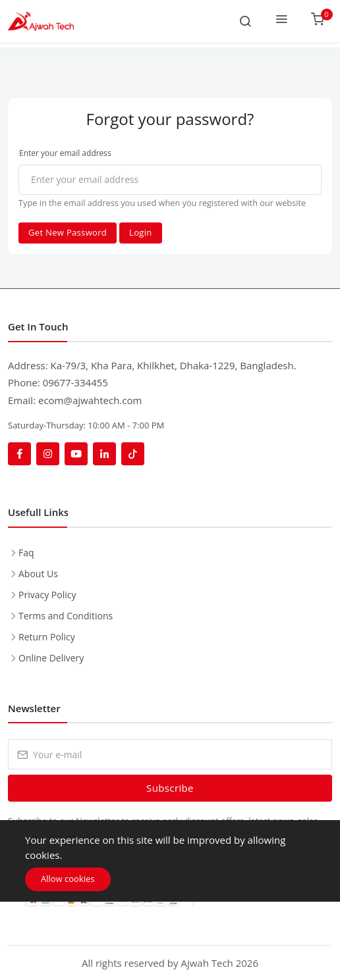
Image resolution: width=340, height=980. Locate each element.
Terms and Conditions (66, 616)
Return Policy (47, 637)
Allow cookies (68, 879)
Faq (26, 553)
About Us (38, 574)
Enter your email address (65, 153)
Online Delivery (51, 658)
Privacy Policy (47, 595)
